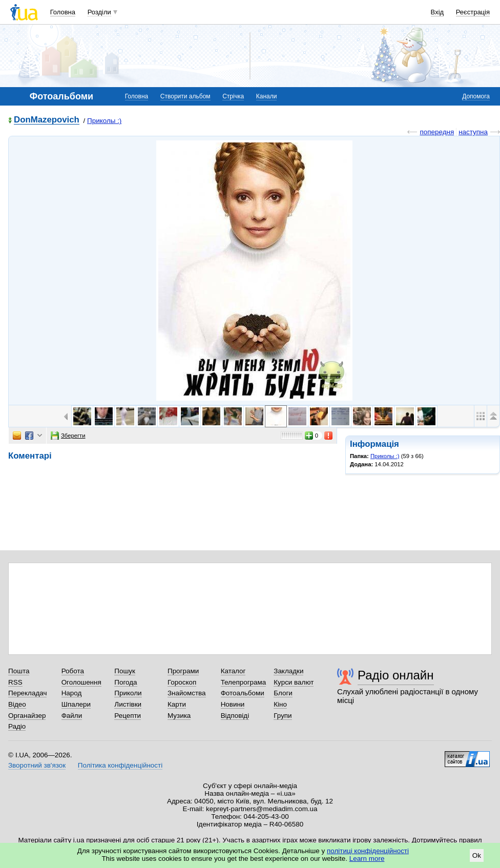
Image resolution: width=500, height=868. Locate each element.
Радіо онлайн (396, 675)
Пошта (19, 671)
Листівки (128, 704)
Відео (17, 704)
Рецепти (128, 716)
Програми (183, 671)
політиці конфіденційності (368, 851)
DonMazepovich (47, 120)
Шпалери (76, 704)
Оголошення (81, 682)
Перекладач (27, 693)
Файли (72, 716)
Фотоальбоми (243, 693)
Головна (63, 12)
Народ (72, 693)
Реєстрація (473, 12)
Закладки (288, 671)
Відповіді (235, 716)
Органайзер (27, 716)
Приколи (128, 693)
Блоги (283, 693)
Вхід (437, 12)
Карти (177, 704)
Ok (477, 855)
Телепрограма (244, 682)
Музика (179, 716)
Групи (283, 716)
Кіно (280, 704)
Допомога (476, 96)
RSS (15, 682)
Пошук (125, 671)
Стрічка (233, 96)
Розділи (99, 12)
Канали (267, 96)
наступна (473, 132)
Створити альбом (185, 96)
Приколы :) (104, 121)
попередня (437, 132)
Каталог (233, 671)
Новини (233, 704)
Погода (126, 682)
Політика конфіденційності (120, 765)
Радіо (17, 726)
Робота (73, 671)
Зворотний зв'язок (37, 765)
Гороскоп (182, 682)
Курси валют (294, 682)
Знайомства (187, 693)
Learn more (367, 859)
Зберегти (68, 436)
